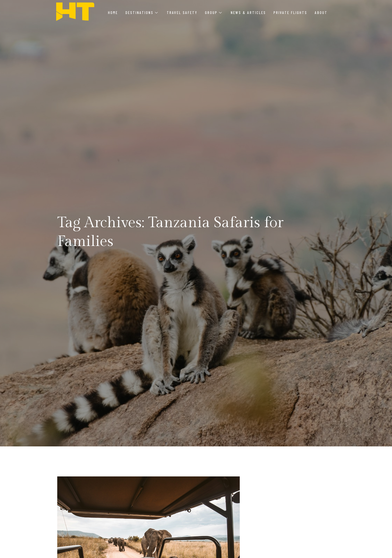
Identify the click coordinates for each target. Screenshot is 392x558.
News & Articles (248, 13)
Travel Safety (182, 13)
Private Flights (290, 13)
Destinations (142, 13)
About (321, 13)
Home (113, 13)
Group (213, 13)
